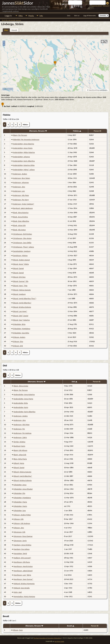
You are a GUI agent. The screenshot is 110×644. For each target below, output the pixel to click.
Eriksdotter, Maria (20, 502)
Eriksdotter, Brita (19, 324)
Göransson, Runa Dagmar (23, 536)
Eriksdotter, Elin (19, 493)
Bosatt (71, 626)
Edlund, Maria (19, 463)
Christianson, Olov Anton (22, 238)
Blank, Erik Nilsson (20, 450)
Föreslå (14, 30)
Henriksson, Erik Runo (22, 562)
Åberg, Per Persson (20, 135)
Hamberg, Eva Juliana (22, 549)
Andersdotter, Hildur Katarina (24, 152)
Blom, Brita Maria (20, 459)
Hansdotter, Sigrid (20, 554)
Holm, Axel (18, 592)
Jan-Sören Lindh (59, 641)
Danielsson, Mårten (20, 256)
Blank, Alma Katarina (21, 213)
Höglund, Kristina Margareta (24, 584)
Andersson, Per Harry (21, 200)
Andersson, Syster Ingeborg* (24, 204)
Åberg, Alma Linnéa (21, 386)
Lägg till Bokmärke (90, 16)
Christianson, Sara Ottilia (22, 243)
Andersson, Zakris (20, 438)
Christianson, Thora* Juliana (24, 247)
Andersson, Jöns (19, 187)
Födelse (77, 131)
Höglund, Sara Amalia (22, 588)
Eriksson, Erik (18, 346)
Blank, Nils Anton (19, 230)
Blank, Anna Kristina (20, 217)
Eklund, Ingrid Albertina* (22, 303)
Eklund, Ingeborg (19, 294)
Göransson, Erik (19, 532)
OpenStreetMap (94, 90)
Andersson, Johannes (21, 183)
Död (75, 382)
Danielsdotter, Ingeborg (22, 251)
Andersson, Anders (20, 174)
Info (41, 16)
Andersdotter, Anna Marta (23, 148)
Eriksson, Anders (19, 337)
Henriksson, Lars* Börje (22, 575)
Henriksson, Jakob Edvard (23, 571)
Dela (69, 16)
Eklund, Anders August (21, 260)
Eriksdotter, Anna (20, 485)
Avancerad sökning (97, 6)
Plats (6, 30)
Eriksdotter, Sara (20, 511)
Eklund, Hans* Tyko (20, 286)
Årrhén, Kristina (19, 442)
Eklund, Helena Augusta (22, 290)
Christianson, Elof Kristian (23, 234)
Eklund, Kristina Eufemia (22, 307)
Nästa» (26, 125)
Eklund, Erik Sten (19, 277)
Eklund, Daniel (18, 268)
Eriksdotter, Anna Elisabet (23, 489)
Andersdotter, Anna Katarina (24, 144)
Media (31, 16)
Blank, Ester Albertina (21, 221)
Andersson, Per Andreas (22, 433)
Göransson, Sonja (20, 541)
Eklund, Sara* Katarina (21, 320)
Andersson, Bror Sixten (22, 178)
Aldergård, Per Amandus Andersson (26, 140)
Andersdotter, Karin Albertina (24, 161)
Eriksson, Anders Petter (22, 515)
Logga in (8, 16)
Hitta (20, 16)
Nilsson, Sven (18, 630)
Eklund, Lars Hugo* (20, 311)
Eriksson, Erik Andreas (22, 523)
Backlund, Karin (19, 446)
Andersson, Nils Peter (21, 195)
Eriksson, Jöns (19, 528)
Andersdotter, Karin (21, 407)
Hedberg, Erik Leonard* (22, 558)
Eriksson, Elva (18, 342)
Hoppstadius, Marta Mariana (24, 597)
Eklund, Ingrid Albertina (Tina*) (25, 299)
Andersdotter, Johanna (21, 157)
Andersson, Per (19, 429)
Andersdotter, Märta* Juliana (24, 170)
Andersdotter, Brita (21, 403)
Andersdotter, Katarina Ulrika (24, 165)
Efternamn (106, 6)
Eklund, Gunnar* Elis (21, 281)
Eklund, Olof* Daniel (21, 316)
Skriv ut (77, 16)
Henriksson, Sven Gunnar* (23, 579)
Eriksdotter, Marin (20, 506)
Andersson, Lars (19, 191)
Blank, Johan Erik (19, 225)
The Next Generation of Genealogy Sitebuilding (47, 638)
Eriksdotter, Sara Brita (21, 333)
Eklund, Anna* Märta (21, 264)
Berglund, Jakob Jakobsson (23, 208)
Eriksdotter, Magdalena (22, 329)
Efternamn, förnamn (38, 131)
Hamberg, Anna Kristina (22, 545)
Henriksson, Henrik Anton (23, 566)
